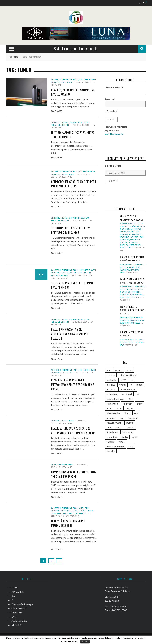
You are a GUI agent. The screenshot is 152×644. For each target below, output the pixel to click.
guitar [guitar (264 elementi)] (139, 385)
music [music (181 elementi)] (140, 404)
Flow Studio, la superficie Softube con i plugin (133, 310)
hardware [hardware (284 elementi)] (111, 389)
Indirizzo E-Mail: (113, 166)
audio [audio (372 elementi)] (129, 370)
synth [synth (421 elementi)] (135, 437)
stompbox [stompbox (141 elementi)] (112, 437)
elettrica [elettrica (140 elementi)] (111, 385)
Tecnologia (131, 248)
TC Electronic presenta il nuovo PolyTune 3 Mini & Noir (71, 230)
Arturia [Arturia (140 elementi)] (119, 370)
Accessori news (87, 172)
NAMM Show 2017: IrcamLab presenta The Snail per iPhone (74, 474)
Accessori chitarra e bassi (65, 80)
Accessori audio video (130, 265)
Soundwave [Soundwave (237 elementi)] (112, 432)
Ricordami (111, 111)
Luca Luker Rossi (60, 278)
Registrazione (112, 130)
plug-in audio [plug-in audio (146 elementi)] (113, 413)
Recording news (127, 295)
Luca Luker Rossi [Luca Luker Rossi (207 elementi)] (115, 399)
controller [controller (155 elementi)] (112, 380)
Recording (125, 240)
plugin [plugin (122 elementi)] (127, 413)
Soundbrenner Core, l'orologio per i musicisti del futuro (73, 184)
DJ (141, 226)
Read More (57, 111)
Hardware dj (126, 234)
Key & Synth (18, 592)
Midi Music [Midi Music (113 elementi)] (112, 404)
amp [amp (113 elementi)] (109, 370)
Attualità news (132, 226)
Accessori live (126, 224)
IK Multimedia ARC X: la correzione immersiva (132, 281)
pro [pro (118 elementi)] (136, 413)
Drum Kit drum (86, 511)
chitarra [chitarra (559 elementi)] (111, 375)
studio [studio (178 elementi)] (124, 437)
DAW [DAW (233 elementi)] (124, 380)
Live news (134, 237)
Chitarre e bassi (88, 80)
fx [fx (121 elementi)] (131, 385)
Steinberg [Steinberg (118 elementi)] (127, 432)
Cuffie (132, 267)
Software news (65, 465)
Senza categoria (59, 276)
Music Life (17, 625)
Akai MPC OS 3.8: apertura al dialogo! (131, 218)
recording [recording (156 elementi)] (132, 418)
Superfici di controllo (130, 323)
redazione (56, 85)
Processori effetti (134, 318)
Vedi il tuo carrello (114, 134)
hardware (135, 232)
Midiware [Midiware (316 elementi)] (127, 404)
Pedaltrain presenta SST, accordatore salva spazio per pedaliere (70, 334)
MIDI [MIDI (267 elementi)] (130, 399)
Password (110, 99)
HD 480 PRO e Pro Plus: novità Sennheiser (132, 259)
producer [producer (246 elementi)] (111, 418)
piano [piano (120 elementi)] (119, 408)
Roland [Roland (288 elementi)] (130, 423)
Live (127, 237)
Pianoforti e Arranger (22, 604)
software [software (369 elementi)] (130, 427)
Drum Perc (56, 514)
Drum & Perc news (133, 229)
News (69, 82)
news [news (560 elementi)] (109, 408)
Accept (85, 641)
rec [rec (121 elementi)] (122, 418)
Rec (13, 596)
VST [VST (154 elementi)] (131, 446)
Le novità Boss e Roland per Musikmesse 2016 (68, 523)
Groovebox (125, 232)
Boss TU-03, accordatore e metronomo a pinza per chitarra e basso (73, 385)
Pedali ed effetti (60, 125)
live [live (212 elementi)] (138, 394)
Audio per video (19, 621)
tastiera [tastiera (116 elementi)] (111, 442)
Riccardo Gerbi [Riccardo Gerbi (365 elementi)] (114, 423)
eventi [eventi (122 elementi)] (122, 385)
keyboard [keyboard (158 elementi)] (127, 394)
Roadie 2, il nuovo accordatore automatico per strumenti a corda (73, 431)
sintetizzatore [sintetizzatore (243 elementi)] (114, 427)
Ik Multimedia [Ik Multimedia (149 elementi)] (128, 389)
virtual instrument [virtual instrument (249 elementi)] (116, 446)
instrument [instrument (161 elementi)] (112, 394)
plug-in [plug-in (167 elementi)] (129, 408)
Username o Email (114, 87)
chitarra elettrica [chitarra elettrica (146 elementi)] (127, 375)
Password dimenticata (116, 127)
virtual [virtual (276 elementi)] (122, 442)
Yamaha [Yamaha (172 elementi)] (111, 451)
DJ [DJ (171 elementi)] (132, 380)
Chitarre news (58, 82)
